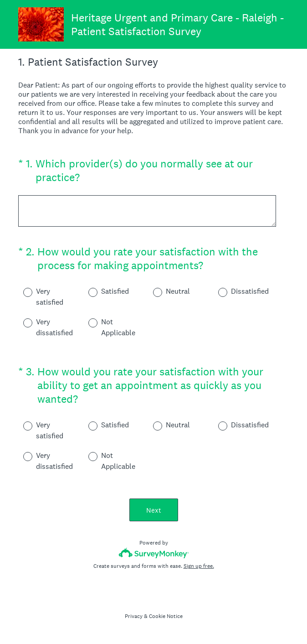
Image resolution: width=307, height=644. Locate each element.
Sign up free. (199, 566)
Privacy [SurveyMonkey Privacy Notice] (134, 616)
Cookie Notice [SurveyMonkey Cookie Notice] (166, 616)
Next (154, 510)
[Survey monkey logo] (154, 553)
